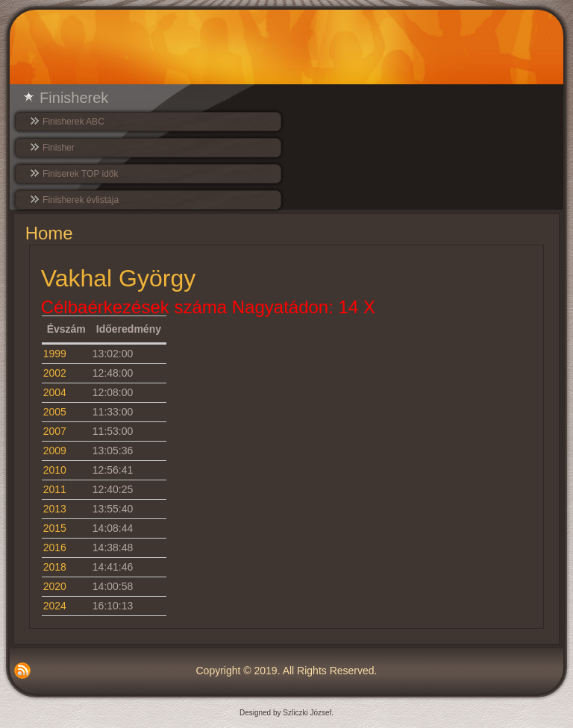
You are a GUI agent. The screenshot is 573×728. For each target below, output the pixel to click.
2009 (55, 451)
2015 (55, 528)
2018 (55, 567)
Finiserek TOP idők (80, 174)
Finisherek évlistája (81, 200)
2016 (55, 547)
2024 (55, 606)
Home (49, 233)
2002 (55, 373)
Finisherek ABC (73, 122)
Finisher (59, 148)
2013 (55, 509)
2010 (55, 470)
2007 (55, 431)
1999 (55, 354)
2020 (55, 586)
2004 (55, 392)
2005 (55, 412)
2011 (55, 489)
